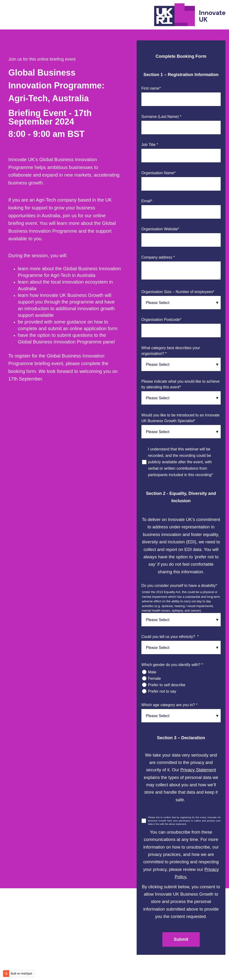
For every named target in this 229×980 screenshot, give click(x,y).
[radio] (181, 672)
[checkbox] (181, 682)
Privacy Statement (198, 770)
